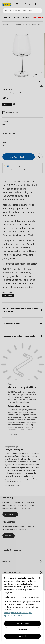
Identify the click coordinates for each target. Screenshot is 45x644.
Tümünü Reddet (22, 630)
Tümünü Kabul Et (23, 624)
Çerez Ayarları (23, 636)
